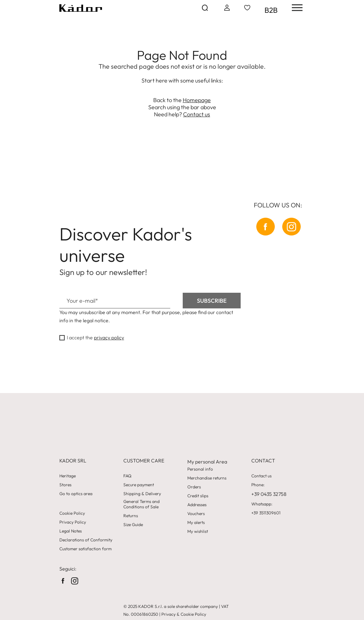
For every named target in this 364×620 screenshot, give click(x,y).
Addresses (197, 505)
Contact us (197, 114)
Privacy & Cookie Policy (184, 614)
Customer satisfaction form (85, 549)
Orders (194, 487)
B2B (271, 10)
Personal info (200, 469)
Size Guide (133, 525)
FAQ (127, 476)
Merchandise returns (207, 478)
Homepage (197, 100)
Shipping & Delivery (142, 494)
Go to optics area (76, 494)
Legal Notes (71, 531)
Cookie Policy (72, 513)
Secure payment (139, 485)
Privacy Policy (73, 522)
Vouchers (196, 514)
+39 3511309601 (266, 513)
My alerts (196, 523)
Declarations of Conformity (86, 540)
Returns (131, 516)
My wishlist (198, 531)
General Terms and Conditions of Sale (141, 504)
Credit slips (198, 496)
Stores (65, 485)
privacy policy (109, 338)
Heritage (68, 476)
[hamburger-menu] (295, 8)
